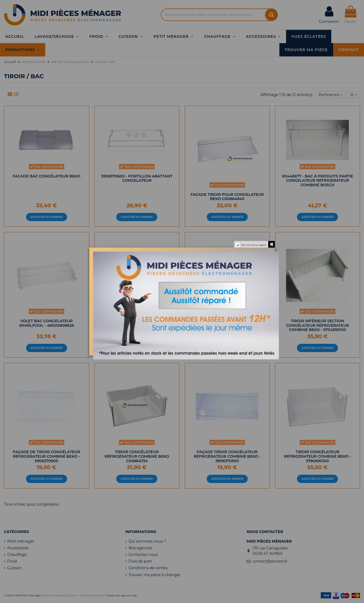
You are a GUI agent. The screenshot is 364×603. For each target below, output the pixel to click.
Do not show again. (254, 245)
